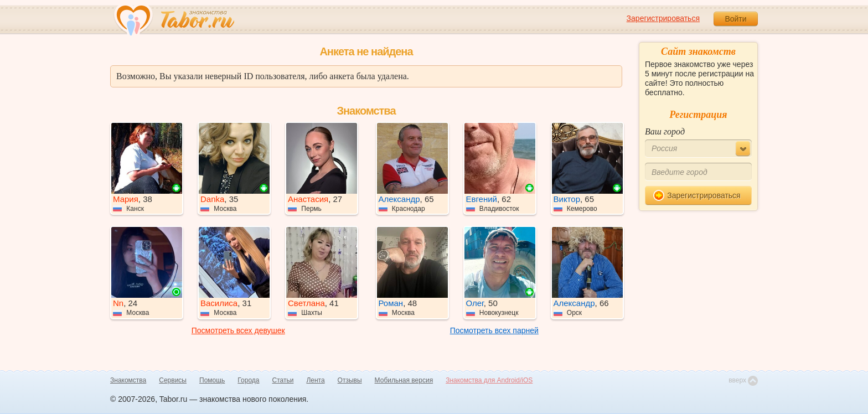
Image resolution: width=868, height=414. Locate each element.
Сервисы (173, 380)
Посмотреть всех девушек (238, 330)
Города (248, 380)
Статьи (283, 380)
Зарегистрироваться (663, 18)
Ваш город (665, 131)
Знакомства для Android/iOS (489, 380)
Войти (735, 19)
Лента (315, 380)
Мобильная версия (404, 380)
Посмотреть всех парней (494, 330)
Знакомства (128, 380)
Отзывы (350, 380)
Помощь (212, 380)
